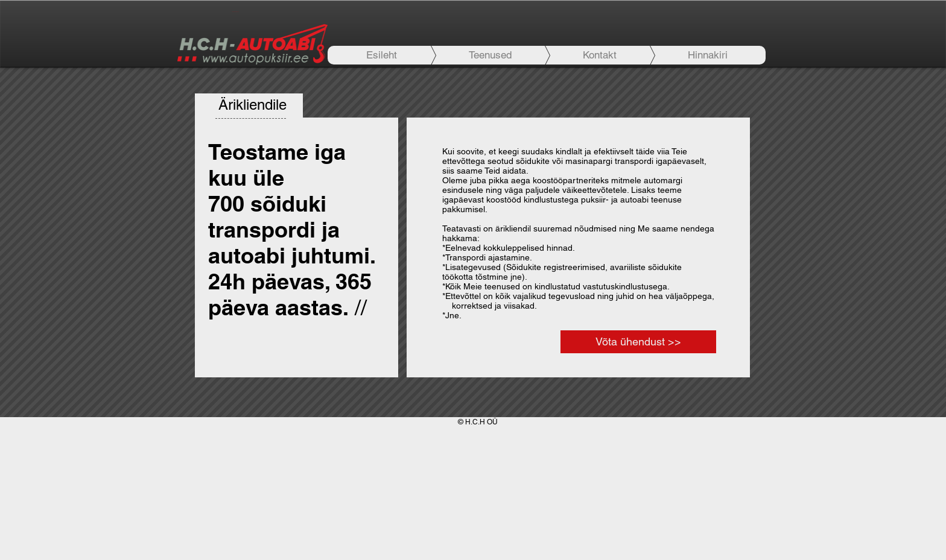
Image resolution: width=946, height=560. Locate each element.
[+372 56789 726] (235, 12)
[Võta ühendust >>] (638, 342)
